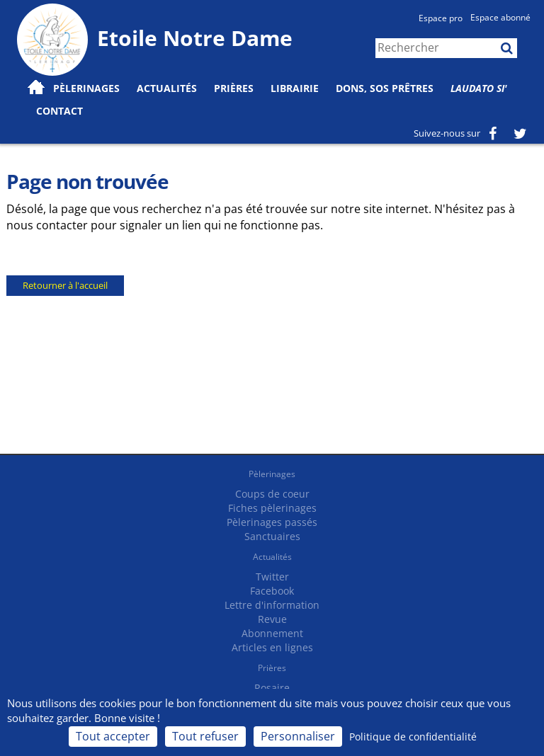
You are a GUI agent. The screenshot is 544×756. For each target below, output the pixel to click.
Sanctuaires (272, 536)
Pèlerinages (272, 474)
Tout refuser (205, 736)
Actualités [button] (167, 88)
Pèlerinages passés (272, 522)
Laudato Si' (479, 88)
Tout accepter (113, 736)
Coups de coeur (272, 494)
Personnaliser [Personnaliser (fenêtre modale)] (298, 736)
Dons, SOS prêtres (385, 88)
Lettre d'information (272, 605)
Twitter (272, 577)
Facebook (272, 591)
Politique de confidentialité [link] (413, 737)
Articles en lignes (272, 647)
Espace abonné (500, 17)
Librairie (295, 88)
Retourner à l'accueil (65, 285)
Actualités (272, 557)
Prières (234, 88)
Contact (59, 111)
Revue (272, 619)
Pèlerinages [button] (86, 88)
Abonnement (272, 633)
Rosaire (272, 688)
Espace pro (441, 18)
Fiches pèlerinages (272, 508)
